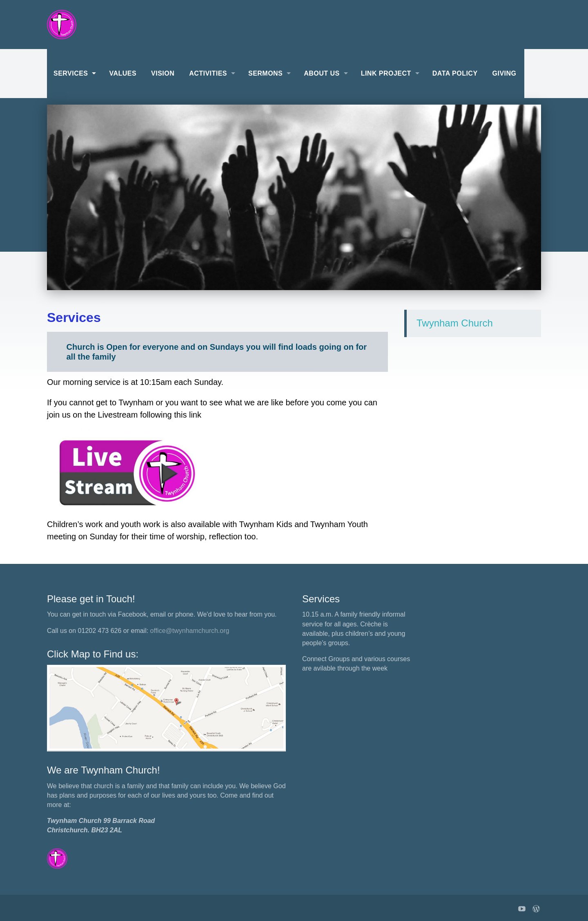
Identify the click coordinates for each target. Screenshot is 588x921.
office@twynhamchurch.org (190, 631)
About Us (322, 73)
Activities (208, 73)
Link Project (386, 73)
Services (71, 73)
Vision (163, 73)
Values (123, 73)
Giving (504, 73)
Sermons (265, 73)
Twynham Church (455, 323)
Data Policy (455, 73)
